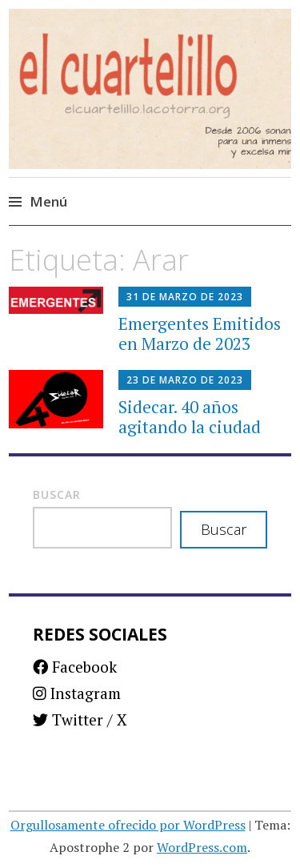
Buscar (57, 494)
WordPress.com (202, 847)
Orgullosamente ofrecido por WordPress (128, 825)
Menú (48, 201)
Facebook (75, 667)
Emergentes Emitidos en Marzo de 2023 (200, 334)
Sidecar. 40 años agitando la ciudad (190, 417)
